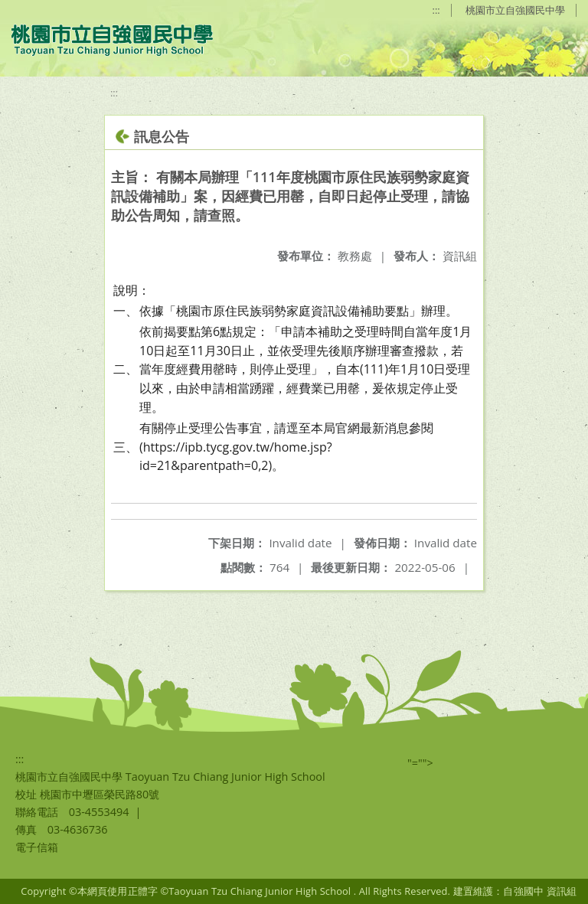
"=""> (420, 763)
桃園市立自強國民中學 (515, 10)
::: (436, 10)
